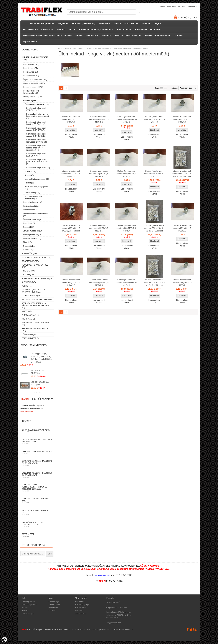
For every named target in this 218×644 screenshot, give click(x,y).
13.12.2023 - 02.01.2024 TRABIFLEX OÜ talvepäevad (37, 475)
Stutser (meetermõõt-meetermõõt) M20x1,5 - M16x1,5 (99, 174)
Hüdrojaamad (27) (31, 72)
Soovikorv (79, 611)
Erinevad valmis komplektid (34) (36, 324)
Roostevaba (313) (30, 261)
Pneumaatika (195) (30, 315)
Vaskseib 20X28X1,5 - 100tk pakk (40, 383)
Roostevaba (105, 23)
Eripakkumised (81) (31, 338)
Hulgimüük (63, 23)
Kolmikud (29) (30, 171)
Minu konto (79, 602)
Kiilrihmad (106, 36)
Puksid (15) (27, 286)
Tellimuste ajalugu (82, 605)
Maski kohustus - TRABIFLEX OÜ (37, 512)
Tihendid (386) (28, 271)
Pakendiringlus (28, 614)
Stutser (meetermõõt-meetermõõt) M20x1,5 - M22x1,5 (99, 228)
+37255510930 (112, 617)
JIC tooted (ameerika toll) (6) (36, 257)
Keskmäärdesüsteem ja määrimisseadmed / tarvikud (47, 36)
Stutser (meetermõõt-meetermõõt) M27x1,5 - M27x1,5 (127, 282)
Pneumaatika (92, 36)
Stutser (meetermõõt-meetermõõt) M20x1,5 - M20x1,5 (154, 174)
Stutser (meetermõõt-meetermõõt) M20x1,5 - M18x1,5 (127, 174)
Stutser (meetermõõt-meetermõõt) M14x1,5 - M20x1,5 (127, 119)
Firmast (25, 608)
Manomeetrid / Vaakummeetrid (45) (36, 215)
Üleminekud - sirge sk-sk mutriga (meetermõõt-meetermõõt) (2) (36, 148)
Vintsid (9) (27, 311)
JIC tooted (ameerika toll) (83, 23)
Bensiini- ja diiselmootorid (148, 29)
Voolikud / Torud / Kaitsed (126, 23)
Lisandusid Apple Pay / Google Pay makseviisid (37, 442)
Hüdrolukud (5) (29, 223)
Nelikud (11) (30, 183)
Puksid (72, 29)
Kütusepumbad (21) (31, 296)
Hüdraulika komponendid (42, 23)
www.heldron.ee (27, 411)
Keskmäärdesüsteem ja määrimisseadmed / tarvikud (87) (36, 305)
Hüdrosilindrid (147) (31, 64)
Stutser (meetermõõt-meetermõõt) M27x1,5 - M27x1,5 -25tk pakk (154, 282)
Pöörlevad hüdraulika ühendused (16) (33, 197)
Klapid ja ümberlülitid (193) (34, 83)
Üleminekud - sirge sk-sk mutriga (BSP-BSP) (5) (36, 129)
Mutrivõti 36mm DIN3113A (37, 372)
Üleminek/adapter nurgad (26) (37, 179)
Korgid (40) (29, 175)
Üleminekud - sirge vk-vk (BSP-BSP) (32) (36, 109)
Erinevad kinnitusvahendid (157, 36)
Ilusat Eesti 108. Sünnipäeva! (37, 431)
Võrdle (71, 137)
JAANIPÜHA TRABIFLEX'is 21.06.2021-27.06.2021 (37, 524)
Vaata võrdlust (81, 614)
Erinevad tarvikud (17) (32, 238)
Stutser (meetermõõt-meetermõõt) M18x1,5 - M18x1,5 (71, 174)
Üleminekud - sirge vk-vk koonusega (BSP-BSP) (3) (37, 141)
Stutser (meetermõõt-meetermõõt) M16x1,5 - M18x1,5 (182, 119)
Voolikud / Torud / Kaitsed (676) (35, 266)
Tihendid (146, 23)
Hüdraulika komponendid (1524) (35, 58)
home (60, 48)
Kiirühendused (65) (31, 206)
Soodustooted (54, 605)
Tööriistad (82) (29, 334)
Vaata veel (37, 393)
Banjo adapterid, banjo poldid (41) (36, 188)
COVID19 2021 (37, 535)
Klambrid (61, 29)
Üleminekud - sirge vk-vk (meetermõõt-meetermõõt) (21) (37, 116)
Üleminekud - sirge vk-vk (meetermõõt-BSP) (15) (36, 123)
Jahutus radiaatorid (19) (33, 231)
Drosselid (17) (29, 227)
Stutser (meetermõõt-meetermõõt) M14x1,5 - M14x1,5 (99, 119)
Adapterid (88, 48)
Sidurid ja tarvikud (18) (32, 235)
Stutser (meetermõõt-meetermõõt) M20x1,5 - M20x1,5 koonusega (71, 228)
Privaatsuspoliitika (29, 605)
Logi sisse (171, 6)
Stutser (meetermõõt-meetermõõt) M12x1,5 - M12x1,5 (71, 119)
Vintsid (79, 36)
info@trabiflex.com (114, 623)
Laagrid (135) (28, 275)
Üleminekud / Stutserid (102, 48)
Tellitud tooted (81, 608)
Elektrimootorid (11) (31, 210)
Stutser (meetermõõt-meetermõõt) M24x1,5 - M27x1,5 (99, 282)
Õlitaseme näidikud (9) (32, 220)
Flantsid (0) (28, 242)
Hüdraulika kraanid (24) (33, 202)
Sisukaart (52, 611)
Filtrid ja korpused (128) (33, 97)
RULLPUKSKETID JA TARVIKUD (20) (37, 278)
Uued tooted (53, 608)
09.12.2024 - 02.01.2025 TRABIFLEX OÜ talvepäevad (37, 463)
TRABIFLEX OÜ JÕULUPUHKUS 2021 (37, 501)
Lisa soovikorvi (71, 135)
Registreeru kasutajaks (187, 6)
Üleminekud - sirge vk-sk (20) (38, 168)
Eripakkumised (30, 42)
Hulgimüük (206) (29, 254)
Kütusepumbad (124, 29)
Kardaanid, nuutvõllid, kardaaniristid (96, 29)
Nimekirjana (162, 88)
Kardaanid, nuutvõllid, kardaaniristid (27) (33, 291)
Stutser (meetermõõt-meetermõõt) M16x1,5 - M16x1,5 (154, 119)
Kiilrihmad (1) (28, 319)
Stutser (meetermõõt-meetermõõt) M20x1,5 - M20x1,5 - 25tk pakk (182, 174)
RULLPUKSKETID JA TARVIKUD (38, 29)
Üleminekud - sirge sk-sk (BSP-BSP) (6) (36, 155)
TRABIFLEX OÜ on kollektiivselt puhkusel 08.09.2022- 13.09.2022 (37, 488)
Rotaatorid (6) (29, 250)
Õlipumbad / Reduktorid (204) (35, 80)
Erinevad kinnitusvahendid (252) (35, 330)
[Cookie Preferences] (4, 640)
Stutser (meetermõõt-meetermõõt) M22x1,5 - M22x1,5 (182, 228)
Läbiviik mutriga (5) (32, 193)
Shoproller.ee (192, 630)
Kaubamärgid (54, 602)
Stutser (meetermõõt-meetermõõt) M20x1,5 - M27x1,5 (127, 228)
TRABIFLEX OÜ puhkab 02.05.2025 (37, 452)
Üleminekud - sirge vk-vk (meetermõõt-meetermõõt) (132, 48)
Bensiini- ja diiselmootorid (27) (37, 300)
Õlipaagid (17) (29, 246)
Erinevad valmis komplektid (128, 36)
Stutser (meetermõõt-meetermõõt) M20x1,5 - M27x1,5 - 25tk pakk (154, 228)
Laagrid (157, 23)
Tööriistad (178, 36)
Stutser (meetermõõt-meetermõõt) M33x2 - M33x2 (182, 282)
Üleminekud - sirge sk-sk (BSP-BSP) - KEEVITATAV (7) (37, 162)
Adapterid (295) (30, 101)
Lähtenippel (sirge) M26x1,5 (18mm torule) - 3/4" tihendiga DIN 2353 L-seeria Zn (41, 358)
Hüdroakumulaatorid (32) (33, 87)
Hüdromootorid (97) (31, 76)
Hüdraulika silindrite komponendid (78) (31, 92)
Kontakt (25, 611)
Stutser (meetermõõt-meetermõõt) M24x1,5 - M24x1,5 (71, 282)
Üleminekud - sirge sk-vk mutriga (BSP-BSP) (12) (36, 135)
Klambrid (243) (29, 282)
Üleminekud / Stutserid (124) (37, 104)
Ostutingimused (28, 602)
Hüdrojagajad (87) (30, 68)
